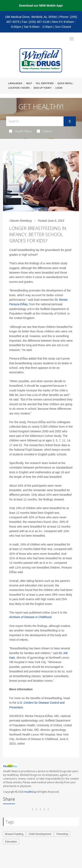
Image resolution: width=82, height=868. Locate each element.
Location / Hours (19, 88)
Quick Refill (65, 83)
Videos (44, 131)
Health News (21, 131)
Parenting (62, 834)
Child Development (40, 834)
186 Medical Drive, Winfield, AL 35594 (31, 17)
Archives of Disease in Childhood (30, 617)
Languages (15, 83)
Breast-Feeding (14, 834)
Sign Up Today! (42, 88)
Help (29, 83)
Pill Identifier (45, 83)
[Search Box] (35, 121)
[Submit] (70, 121)
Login (59, 88)
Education (11, 842)
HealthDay (30, 792)
